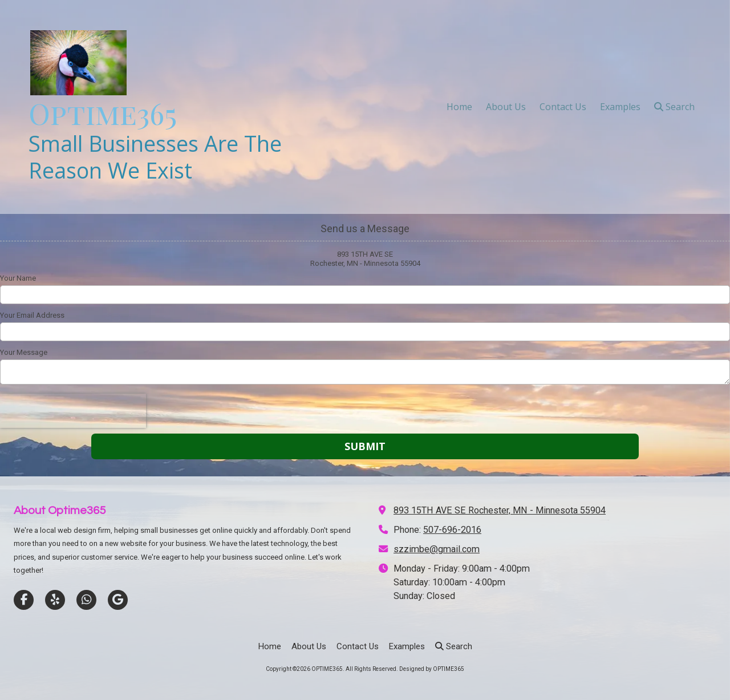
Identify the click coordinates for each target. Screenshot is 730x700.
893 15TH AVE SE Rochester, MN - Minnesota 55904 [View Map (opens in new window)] (500, 510)
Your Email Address (32, 315)
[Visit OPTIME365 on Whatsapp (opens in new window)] (86, 600)
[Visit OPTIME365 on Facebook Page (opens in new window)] (24, 600)
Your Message (24, 352)
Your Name (18, 278)
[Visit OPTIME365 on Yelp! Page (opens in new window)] (55, 600)
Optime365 (103, 113)
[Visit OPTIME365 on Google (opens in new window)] (118, 600)
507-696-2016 (452, 530)
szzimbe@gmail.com (437, 549)
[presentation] (73, 411)
